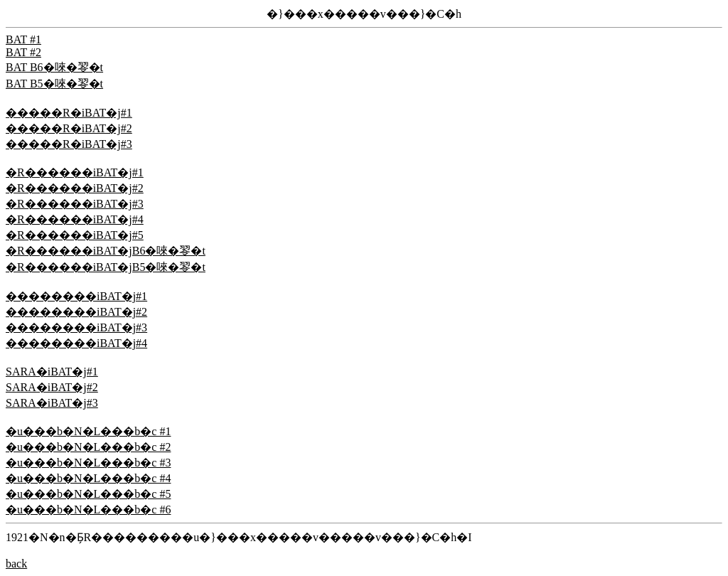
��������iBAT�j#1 (76, 296)
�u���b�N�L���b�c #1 (88, 431)
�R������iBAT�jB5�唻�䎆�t (106, 267)
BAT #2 (23, 52)
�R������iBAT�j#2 (75, 188)
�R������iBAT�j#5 (75, 235)
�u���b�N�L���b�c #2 (88, 447)
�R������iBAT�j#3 (75, 204)
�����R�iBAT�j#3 (69, 144)
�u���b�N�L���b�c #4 (88, 478)
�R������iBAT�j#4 (75, 219)
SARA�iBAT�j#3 (52, 403)
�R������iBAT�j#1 (75, 172)
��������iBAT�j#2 (76, 312)
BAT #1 (23, 39)
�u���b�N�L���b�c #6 (88, 510)
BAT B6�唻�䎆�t (54, 67)
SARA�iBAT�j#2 (52, 387)
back (16, 564)
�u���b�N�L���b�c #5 (88, 494)
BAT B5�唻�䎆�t (54, 84)
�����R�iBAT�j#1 (69, 113)
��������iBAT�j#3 (76, 327)
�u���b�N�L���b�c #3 (88, 463)
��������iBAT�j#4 (76, 343)
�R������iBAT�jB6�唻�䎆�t (106, 251)
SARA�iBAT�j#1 (52, 372)
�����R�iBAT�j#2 (69, 128)
